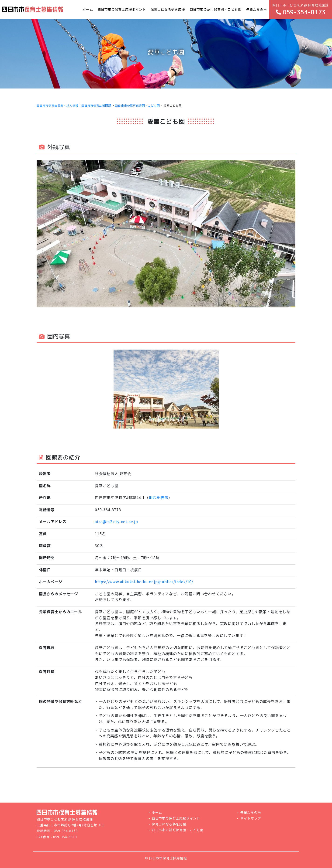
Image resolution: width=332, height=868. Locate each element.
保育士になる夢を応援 (169, 824)
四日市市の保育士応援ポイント (176, 818)
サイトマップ (251, 818)
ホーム (157, 812)
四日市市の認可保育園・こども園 (178, 830)
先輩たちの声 (251, 812)
